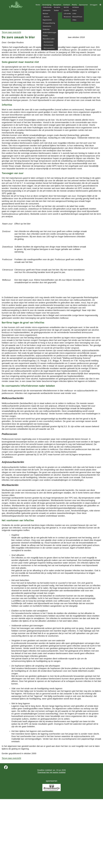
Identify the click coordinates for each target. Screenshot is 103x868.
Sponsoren (83, 5)
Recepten (57, 5)
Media (74, 5)
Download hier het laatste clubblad (51, 772)
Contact (67, 5)
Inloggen (94, 5)
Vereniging (47, 5)
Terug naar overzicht (11, 32)
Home (38, 5)
